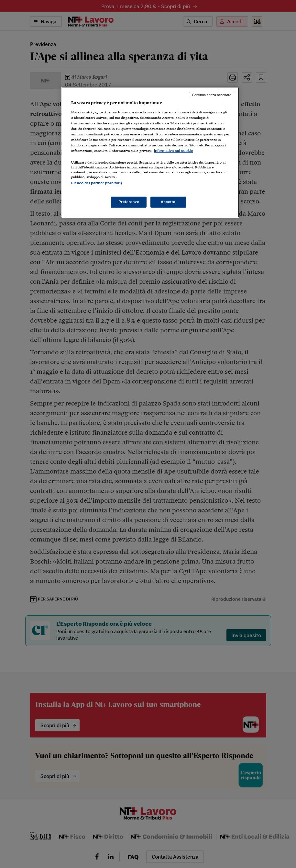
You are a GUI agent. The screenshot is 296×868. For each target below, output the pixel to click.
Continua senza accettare (212, 95)
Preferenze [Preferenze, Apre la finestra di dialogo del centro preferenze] (129, 202)
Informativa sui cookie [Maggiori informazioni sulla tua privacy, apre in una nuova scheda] (173, 151)
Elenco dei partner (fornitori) (97, 183)
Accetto (168, 202)
